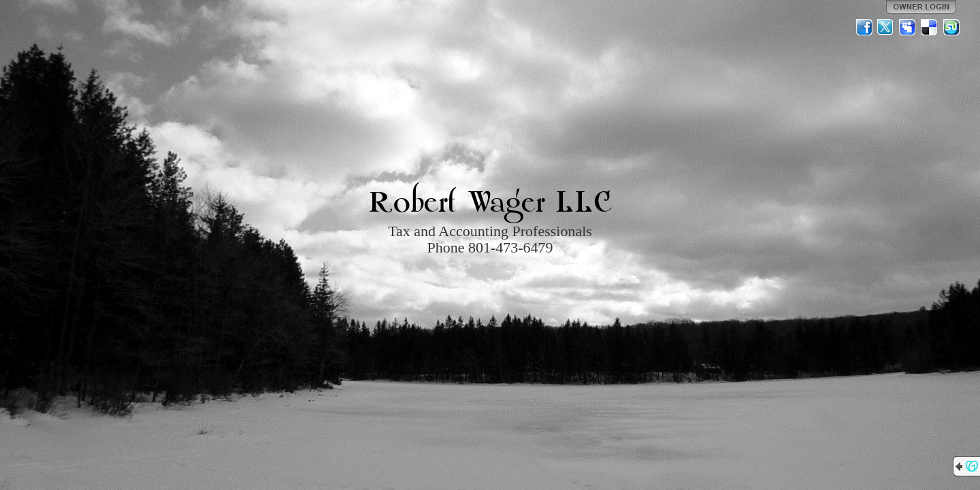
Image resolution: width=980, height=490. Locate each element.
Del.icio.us (930, 27)
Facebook (864, 27)
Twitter (886, 27)
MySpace (908, 27)
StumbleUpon (951, 27)
